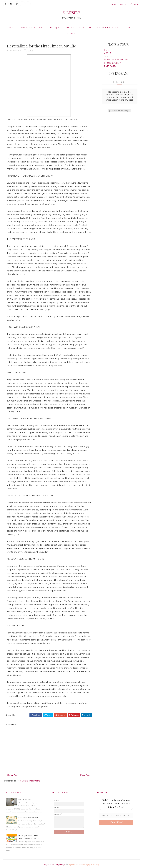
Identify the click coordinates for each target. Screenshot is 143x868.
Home (113, 4)
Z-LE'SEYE (72, 13)
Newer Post (12, 775)
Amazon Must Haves (32, 28)
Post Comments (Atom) (28, 781)
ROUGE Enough (25, 799)
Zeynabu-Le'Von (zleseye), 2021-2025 (84, 865)
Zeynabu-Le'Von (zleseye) (55, 865)
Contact (134, 4)
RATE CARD (110, 66)
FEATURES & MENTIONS (108, 28)
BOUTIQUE (54, 28)
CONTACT (69, 28)
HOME (13, 28)
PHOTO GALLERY (113, 63)
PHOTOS (129, 28)
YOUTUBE (72, 33)
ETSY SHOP (85, 28)
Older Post (85, 775)
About (123, 4)
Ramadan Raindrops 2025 (28, 817)
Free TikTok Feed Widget (119, 111)
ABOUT (108, 53)
